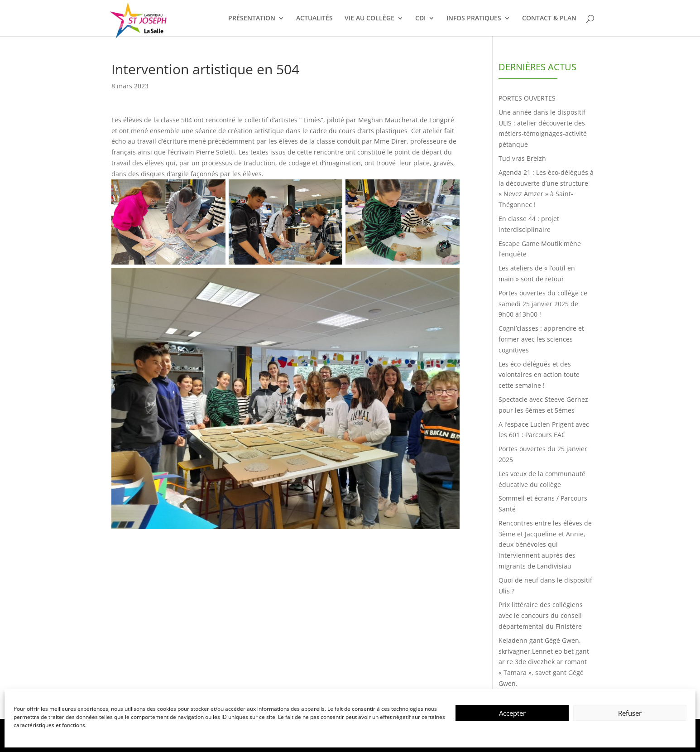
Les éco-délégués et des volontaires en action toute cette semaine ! (539, 375)
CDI (420, 19)
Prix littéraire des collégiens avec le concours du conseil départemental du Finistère (541, 615)
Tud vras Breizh (522, 158)
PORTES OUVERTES (527, 98)
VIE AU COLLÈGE (369, 19)
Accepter (512, 713)
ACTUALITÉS (314, 19)
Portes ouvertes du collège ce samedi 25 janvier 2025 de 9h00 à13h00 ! (543, 304)
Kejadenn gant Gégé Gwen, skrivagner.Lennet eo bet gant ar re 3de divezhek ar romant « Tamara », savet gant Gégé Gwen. (544, 662)
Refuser (630, 713)
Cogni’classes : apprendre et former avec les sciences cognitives (541, 339)
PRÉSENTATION (252, 19)
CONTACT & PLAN (549, 19)
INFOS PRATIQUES (474, 19)
